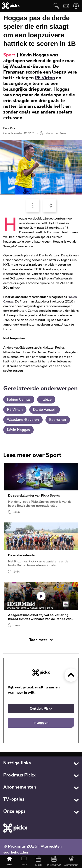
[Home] (9, 861)
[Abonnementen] (71, 861)
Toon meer (41, 640)
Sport (9, 55)
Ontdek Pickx (41, 709)
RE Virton (45, 78)
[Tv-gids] (38, 861)
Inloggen (41, 723)
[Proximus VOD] (54, 861)
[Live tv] (24, 861)
